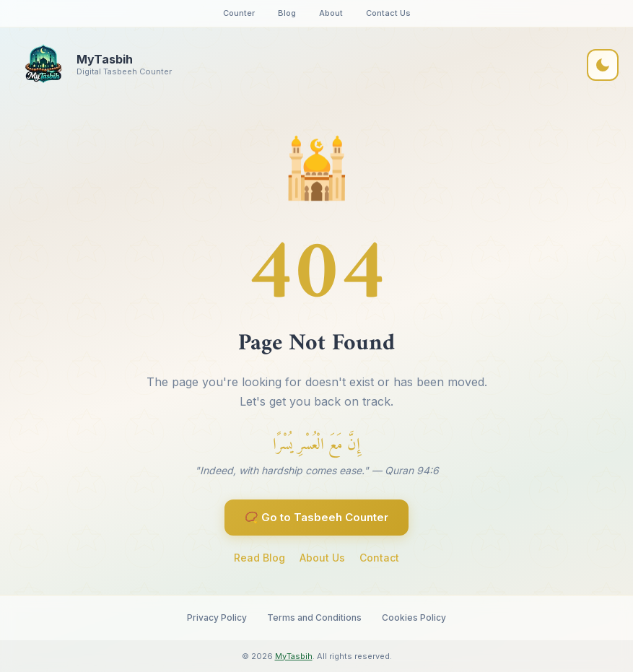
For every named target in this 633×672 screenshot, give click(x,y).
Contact (379, 558)
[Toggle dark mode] (603, 65)
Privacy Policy (217, 618)
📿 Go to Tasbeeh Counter (316, 517)
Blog (287, 13)
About (331, 13)
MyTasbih (294, 656)
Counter (239, 13)
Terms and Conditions (314, 618)
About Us (322, 558)
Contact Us (388, 13)
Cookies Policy (414, 618)
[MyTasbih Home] (93, 65)
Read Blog (259, 558)
